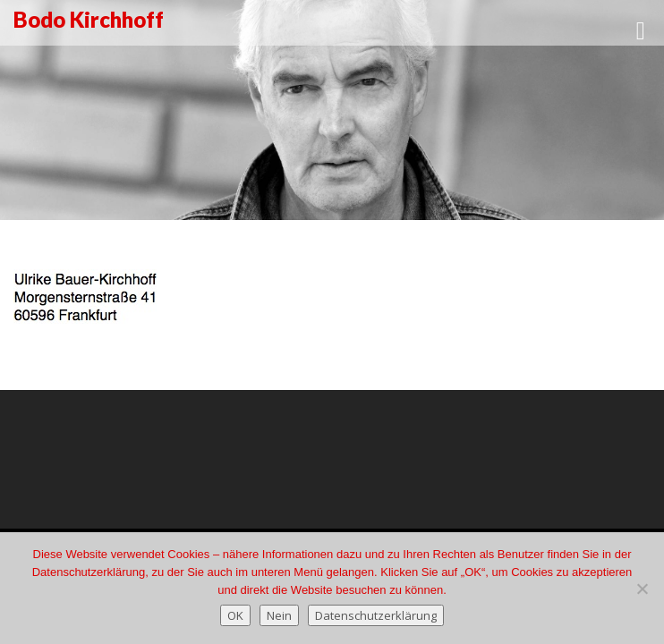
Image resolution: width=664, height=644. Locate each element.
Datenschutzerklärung (376, 615)
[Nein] (642, 589)
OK (235, 615)
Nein (279, 615)
